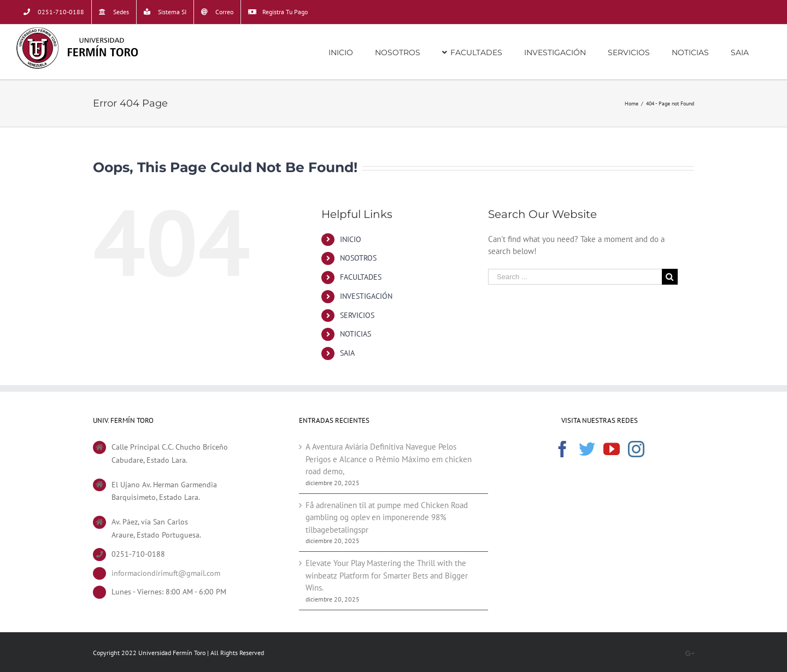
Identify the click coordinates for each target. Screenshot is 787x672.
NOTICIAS (356, 334)
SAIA (347, 353)
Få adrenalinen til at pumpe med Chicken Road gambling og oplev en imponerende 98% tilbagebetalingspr (387, 517)
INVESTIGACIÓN (366, 296)
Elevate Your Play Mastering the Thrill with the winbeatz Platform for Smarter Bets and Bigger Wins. (387, 575)
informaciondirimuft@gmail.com (166, 573)
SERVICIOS (357, 315)
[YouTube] (612, 449)
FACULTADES (361, 277)
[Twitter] (587, 449)
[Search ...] (575, 277)
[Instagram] (636, 449)
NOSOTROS (358, 258)
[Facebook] (562, 449)
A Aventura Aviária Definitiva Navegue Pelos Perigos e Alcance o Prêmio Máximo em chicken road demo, (389, 459)
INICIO (351, 239)
